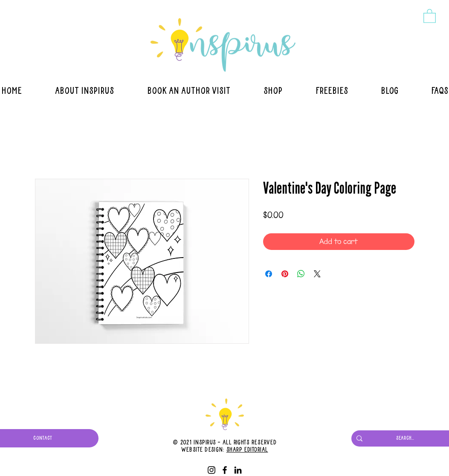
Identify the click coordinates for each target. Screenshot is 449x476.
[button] (430, 16)
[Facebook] (225, 470)
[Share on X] (317, 274)
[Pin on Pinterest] (285, 274)
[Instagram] (211, 470)
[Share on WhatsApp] (301, 274)
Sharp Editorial (247, 450)
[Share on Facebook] (269, 274)
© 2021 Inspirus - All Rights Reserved (225, 443)
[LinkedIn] (238, 470)
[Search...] (405, 438)
